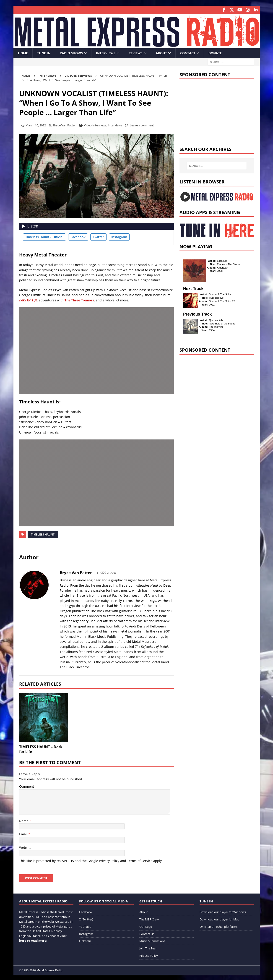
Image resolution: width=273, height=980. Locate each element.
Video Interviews (95, 125)
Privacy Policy (109, 860)
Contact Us (147, 933)
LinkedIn (85, 941)
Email (24, 834)
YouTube (85, 926)
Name (24, 820)
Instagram (119, 236)
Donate (215, 53)
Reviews (136, 53)
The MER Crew (149, 919)
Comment (27, 786)
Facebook (78, 236)
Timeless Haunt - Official (44, 236)
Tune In (44, 53)
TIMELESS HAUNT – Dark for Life (41, 749)
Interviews (106, 53)
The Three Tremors (79, 299)
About (161, 53)
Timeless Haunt (43, 534)
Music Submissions (152, 941)
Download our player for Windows (223, 912)
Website (25, 847)
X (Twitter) (86, 919)
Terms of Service (140, 860)
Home (23, 53)
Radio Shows (71, 53)
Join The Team (149, 948)
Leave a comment (142, 125)
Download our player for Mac (219, 919)
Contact (188, 53)
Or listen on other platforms (218, 926)
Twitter (98, 236)
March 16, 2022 (36, 125)
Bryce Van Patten (65, 125)
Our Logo (146, 926)
